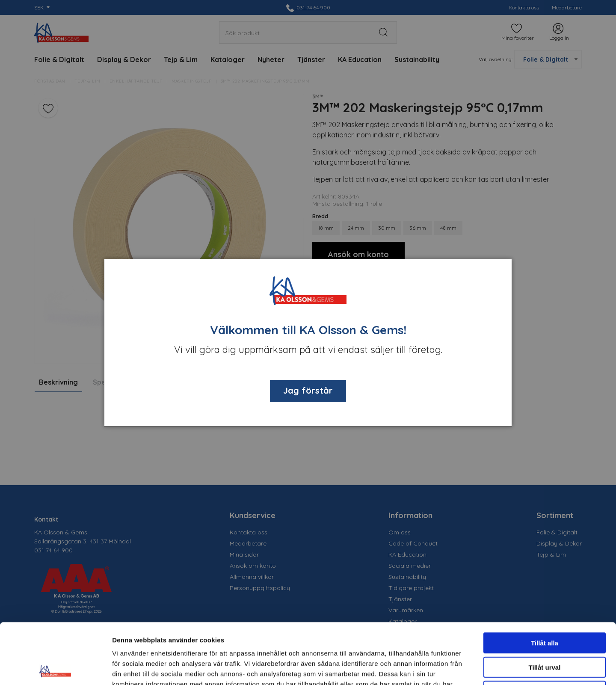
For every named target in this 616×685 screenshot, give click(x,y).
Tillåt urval (545, 606)
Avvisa (545, 630)
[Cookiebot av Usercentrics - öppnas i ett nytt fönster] (55, 668)
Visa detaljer (465, 668)
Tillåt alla (545, 582)
